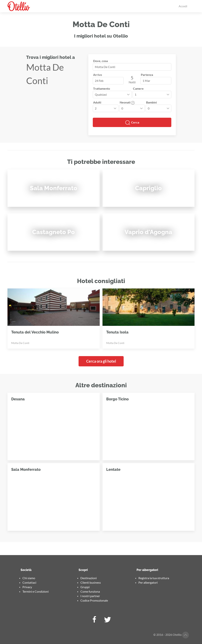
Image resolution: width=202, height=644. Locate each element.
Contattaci (29, 582)
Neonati (127, 102)
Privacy (27, 587)
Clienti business (91, 582)
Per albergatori (148, 582)
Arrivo (98, 75)
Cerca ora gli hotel (101, 361)
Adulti (97, 102)
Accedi (183, 6)
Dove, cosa (100, 61)
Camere (138, 88)
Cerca (132, 123)
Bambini (151, 102)
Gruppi (85, 587)
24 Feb (99, 81)
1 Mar (146, 81)
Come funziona (90, 591)
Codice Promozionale (94, 600)
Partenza (147, 75)
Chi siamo (29, 578)
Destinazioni (89, 578)
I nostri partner (90, 596)
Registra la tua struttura (154, 578)
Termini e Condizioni (36, 591)
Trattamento (102, 88)
